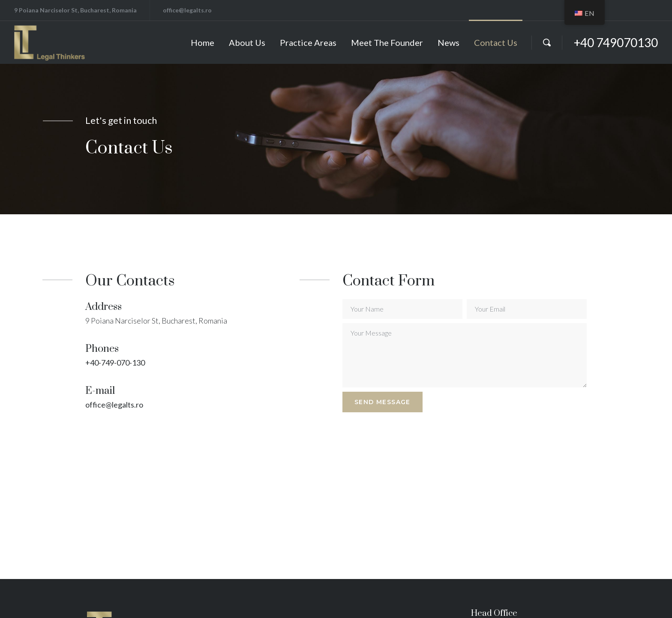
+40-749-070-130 (115, 363)
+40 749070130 (616, 42)
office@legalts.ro (114, 405)
